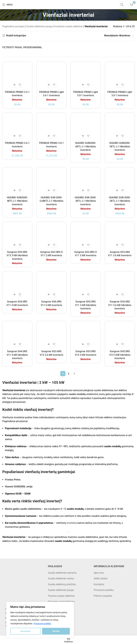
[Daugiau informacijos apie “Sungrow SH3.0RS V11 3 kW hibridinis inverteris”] (83, 295)
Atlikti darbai (101, 579)
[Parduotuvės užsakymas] (119, 36)
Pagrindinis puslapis (13, 26)
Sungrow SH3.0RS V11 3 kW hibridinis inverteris (86, 305)
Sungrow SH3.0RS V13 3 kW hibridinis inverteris (17, 255)
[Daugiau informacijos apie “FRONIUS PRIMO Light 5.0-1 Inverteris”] (83, 85)
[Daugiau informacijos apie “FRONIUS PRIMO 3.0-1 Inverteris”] (49, 136)
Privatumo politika (42, 624)
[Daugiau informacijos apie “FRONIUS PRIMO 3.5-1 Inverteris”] (14, 85)
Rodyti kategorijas (16, 35)
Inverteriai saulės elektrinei (68, 26)
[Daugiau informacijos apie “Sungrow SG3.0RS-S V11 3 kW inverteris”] (83, 245)
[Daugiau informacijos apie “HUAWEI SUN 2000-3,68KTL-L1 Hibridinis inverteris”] (49, 190)
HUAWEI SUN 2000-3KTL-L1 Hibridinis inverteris (86, 201)
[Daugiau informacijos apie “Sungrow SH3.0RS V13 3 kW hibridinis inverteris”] (14, 245)
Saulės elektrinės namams (62, 573)
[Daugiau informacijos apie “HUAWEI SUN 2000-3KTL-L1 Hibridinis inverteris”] (83, 190)
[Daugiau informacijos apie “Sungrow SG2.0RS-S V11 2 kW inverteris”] (49, 245)
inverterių (72, 523)
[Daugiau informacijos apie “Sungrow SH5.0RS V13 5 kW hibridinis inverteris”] (117, 344)
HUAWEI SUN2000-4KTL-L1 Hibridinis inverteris (17, 201)
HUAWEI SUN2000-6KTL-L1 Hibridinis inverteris (86, 146)
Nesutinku (26, 631)
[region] (40, 620)
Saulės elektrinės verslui (61, 579)
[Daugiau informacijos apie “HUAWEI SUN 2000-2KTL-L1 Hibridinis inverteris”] (117, 190)
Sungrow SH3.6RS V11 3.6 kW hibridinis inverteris (120, 305)
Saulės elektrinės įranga (39, 26)
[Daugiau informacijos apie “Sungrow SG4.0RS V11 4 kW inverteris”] (14, 295)
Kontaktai (99, 584)
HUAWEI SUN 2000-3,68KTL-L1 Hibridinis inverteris (51, 201)
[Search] (122, 5)
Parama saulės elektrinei (61, 596)
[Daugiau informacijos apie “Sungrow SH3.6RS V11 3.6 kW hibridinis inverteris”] (117, 295)
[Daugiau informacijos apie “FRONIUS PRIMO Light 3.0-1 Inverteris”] (117, 85)
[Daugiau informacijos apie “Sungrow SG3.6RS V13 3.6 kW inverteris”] (49, 344)
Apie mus (99, 573)
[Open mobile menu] (7, 5)
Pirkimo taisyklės (103, 596)
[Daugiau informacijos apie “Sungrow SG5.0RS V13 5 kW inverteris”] (83, 344)
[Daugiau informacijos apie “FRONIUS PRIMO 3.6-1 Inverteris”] (14, 136)
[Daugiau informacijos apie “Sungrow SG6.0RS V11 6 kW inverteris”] (49, 295)
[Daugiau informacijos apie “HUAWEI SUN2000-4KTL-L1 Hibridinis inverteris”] (14, 190)
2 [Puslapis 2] (69, 374)
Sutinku (56, 631)
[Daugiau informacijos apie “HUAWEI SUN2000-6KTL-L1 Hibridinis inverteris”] (83, 136)
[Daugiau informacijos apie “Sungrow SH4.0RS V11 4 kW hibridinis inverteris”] (14, 344)
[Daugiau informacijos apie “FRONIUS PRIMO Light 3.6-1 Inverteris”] (49, 85)
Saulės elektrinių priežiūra (62, 584)
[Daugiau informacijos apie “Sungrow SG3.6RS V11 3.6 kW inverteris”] (117, 245)
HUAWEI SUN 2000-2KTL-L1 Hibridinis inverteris (120, 201)
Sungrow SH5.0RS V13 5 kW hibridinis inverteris (120, 355)
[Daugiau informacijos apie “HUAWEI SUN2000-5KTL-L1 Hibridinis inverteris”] (117, 136)
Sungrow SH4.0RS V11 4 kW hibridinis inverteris (17, 355)
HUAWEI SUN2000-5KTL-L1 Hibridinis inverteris (120, 146)
